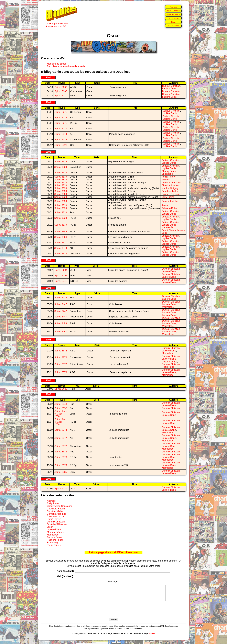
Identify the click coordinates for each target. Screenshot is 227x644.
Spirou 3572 (61, 351)
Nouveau (173, 7)
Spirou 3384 (61, 270)
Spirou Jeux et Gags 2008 (61, 414)
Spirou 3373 (61, 248)
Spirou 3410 (61, 281)
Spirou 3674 (61, 430)
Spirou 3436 (61, 298)
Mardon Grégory (170, 188)
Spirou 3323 (61, 145)
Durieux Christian (171, 86)
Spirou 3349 (61, 232)
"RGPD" (152, 636)
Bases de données (173, 11)
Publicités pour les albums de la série (66, 66)
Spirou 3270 (61, 96)
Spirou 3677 (61, 438)
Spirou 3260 (61, 87)
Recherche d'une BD (173, 14)
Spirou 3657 (61, 408)
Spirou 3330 (61, 167)
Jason (165, 205)
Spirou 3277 (61, 129)
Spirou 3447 (61, 304)
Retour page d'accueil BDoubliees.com (113, 552)
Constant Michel (170, 201)
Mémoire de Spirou (57, 64)
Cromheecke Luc (170, 191)
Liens (173, 22)
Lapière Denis (169, 88)
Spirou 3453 (61, 323)
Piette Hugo (168, 367)
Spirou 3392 (61, 276)
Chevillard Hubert (171, 185)
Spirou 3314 (61, 134)
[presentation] (113, 613)
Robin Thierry (169, 177)
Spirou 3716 (61, 489)
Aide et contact (173, 26)
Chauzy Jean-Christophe (169, 173)
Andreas (166, 180)
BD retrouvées (173, 18)
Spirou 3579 (61, 372)
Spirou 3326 (61, 162)
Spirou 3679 (61, 465)
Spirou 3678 (61, 452)
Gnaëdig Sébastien (171, 194)
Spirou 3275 (61, 112)
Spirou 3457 (61, 332)
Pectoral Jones (170, 362)
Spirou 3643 (61, 404)
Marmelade (167, 227)
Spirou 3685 (61, 472)
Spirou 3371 (61, 243)
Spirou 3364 (61, 237)
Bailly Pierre (168, 197)
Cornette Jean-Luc (171, 183)
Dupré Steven (169, 230)
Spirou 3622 (61, 389)
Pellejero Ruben (170, 208)
